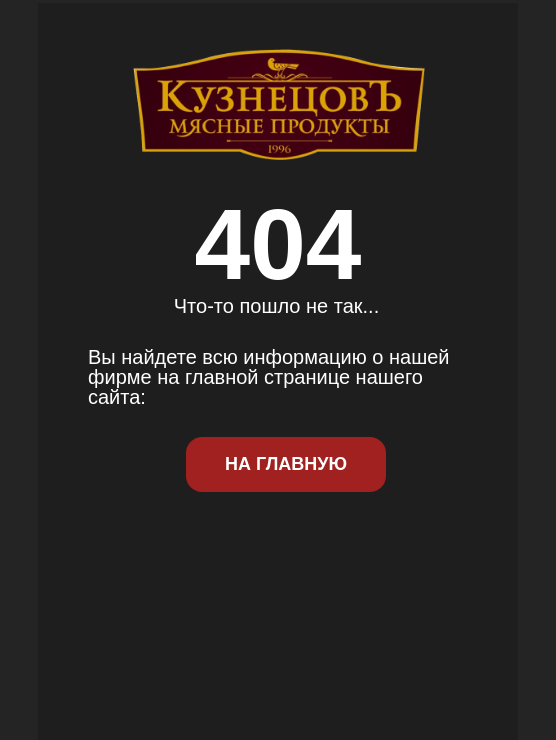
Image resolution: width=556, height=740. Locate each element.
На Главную (286, 464)
